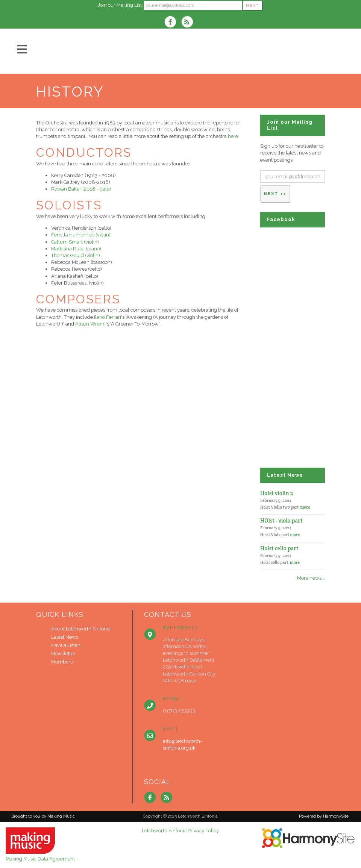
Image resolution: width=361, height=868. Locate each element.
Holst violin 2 (277, 493)
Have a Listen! (66, 645)
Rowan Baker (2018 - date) (81, 189)
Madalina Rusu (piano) (76, 249)
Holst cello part (279, 548)
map (190, 681)
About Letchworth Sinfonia (81, 629)
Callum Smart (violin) (75, 242)
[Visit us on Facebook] (173, 23)
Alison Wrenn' (91, 324)
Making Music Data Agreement (40, 859)
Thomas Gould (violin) (76, 255)
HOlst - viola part (281, 520)
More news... (311, 578)
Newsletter (63, 654)
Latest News (65, 637)
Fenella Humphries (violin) (81, 235)
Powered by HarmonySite (324, 816)
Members (62, 662)
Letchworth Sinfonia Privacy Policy (180, 831)
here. (234, 136)
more (305, 507)
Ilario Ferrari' (108, 317)
